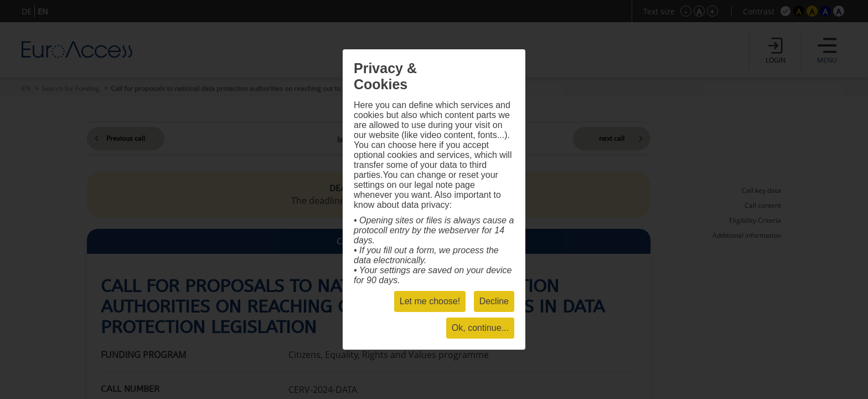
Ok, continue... (480, 328)
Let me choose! (430, 301)
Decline (494, 301)
